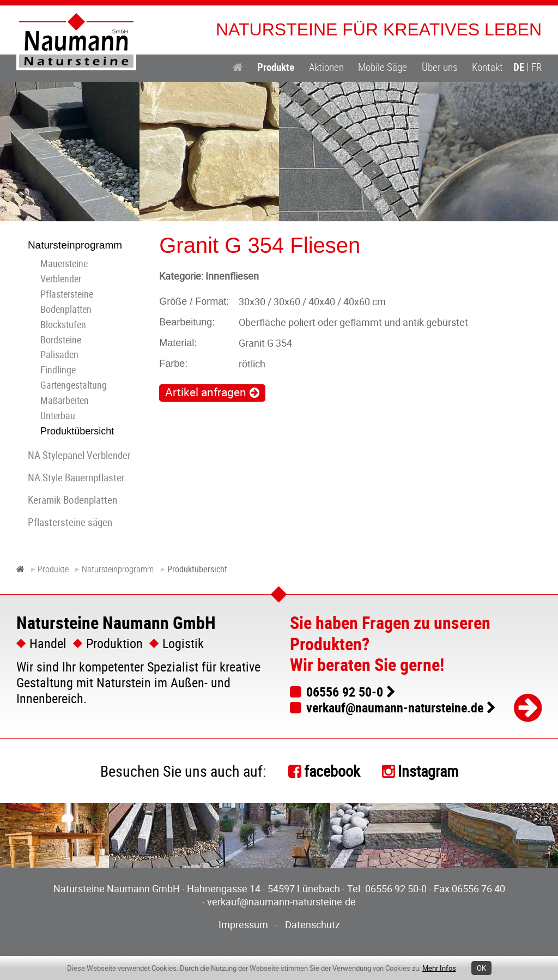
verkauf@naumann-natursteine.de (395, 707)
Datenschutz (313, 924)
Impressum (243, 924)
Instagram (428, 771)
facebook (332, 771)
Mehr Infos (439, 968)
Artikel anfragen (206, 392)
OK (481, 968)
